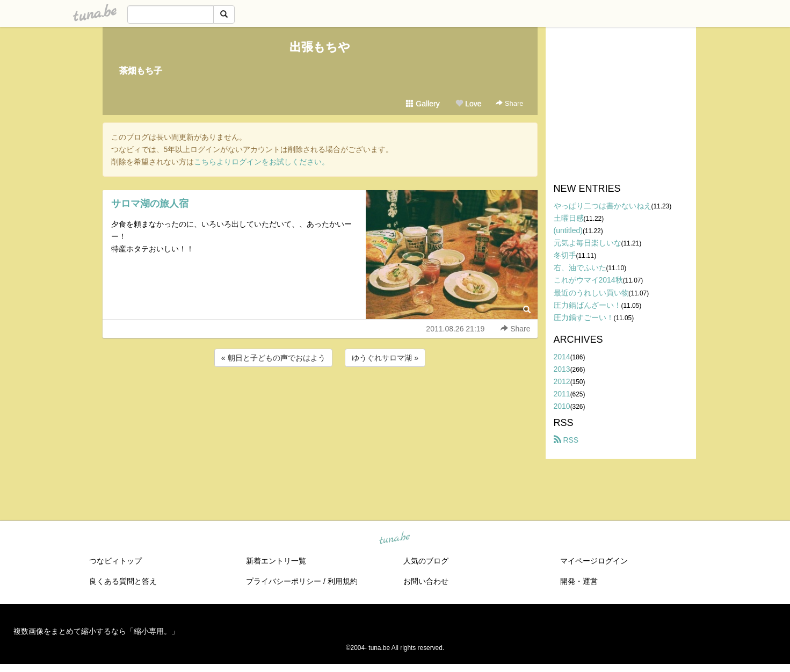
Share (509, 103)
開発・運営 (579, 581)
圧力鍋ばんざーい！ (588, 305)
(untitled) (568, 230)
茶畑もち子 (141, 71)
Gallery (423, 104)
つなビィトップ (115, 561)
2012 (562, 381)
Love (468, 104)
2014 (562, 357)
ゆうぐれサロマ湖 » (385, 358)
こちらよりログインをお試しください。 (262, 162)
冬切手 (565, 255)
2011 (562, 394)
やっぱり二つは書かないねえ (603, 206)
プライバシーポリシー (284, 581)
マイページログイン (594, 561)
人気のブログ (426, 561)
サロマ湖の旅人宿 (150, 204)
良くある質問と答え (123, 581)
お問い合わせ (426, 581)
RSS (566, 440)
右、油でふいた (580, 268)
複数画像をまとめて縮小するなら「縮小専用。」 (96, 631)
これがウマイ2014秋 (588, 280)
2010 (562, 406)
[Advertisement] (320, 398)
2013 (562, 369)
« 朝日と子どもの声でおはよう (273, 358)
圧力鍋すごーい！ (584, 317)
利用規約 (343, 581)
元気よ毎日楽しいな (588, 243)
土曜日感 (569, 218)
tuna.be (395, 539)
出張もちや (320, 47)
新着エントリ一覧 (276, 561)
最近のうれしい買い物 (591, 293)
